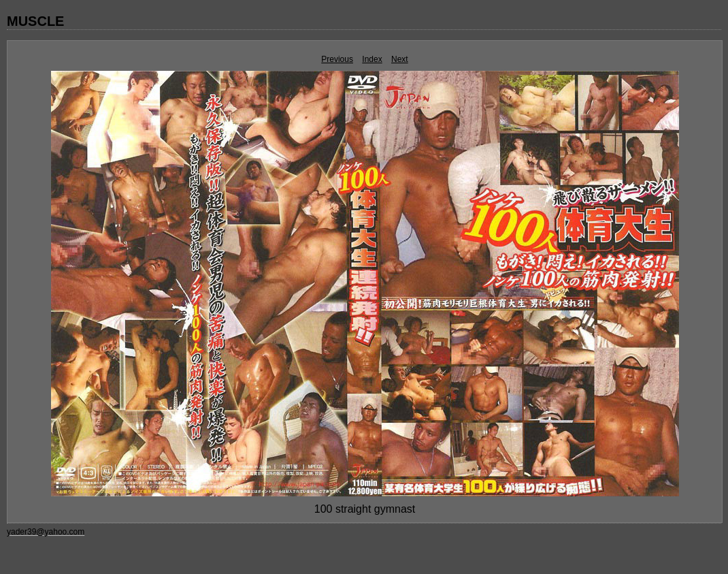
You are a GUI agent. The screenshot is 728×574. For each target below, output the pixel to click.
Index (372, 59)
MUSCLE (35, 21)
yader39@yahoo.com (46, 532)
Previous (337, 59)
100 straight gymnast (365, 509)
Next (400, 59)
